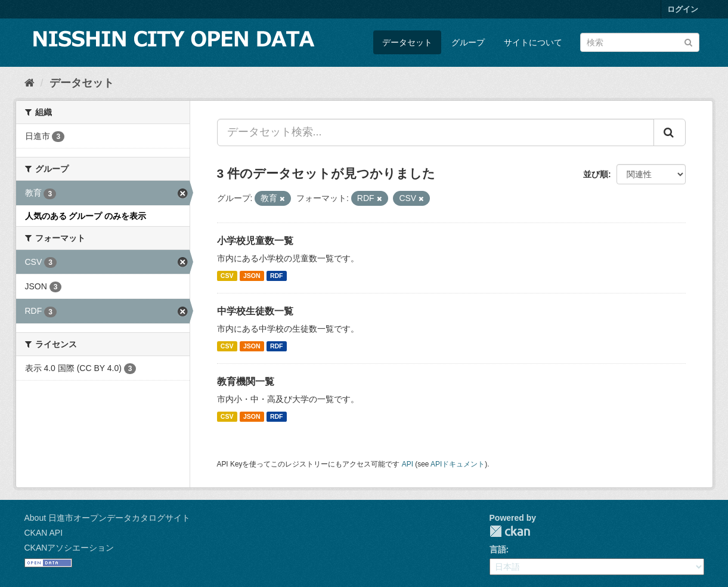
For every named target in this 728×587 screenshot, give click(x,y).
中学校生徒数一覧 (255, 311)
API (408, 464)
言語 (498, 549)
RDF (277, 276)
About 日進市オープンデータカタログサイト (107, 518)
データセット (407, 42)
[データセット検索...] (436, 132)
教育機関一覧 (246, 381)
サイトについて (533, 42)
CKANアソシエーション (69, 548)
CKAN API (44, 533)
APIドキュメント (458, 464)
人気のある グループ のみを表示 (86, 216)
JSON (252, 276)
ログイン (683, 9)
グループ (468, 42)
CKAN (510, 531)
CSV (227, 276)
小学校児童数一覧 (255, 241)
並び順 (596, 174)
